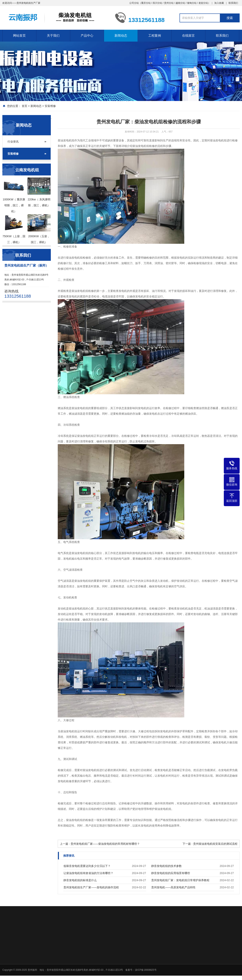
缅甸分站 (192, 3)
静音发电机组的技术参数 (166, 866)
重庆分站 (146, 3)
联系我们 (233, 3)
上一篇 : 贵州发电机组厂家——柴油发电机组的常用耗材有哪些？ (100, 844)
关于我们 (53, 36)
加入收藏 (219, 3)
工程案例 (155, 36)
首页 (25, 106)
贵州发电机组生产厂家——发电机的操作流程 (91, 887)
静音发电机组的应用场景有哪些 (171, 873)
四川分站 (157, 3)
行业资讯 (13, 142)
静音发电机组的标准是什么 (80, 880)
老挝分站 (203, 3)
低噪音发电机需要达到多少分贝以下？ (87, 866)
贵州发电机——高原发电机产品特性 (173, 887)
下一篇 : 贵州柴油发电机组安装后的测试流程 (210, 844)
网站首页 (19, 36)
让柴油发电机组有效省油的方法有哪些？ (88, 873)
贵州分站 (169, 3)
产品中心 (87, 36)
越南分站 (180, 3)
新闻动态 (121, 36)
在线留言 (188, 36)
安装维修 (50, 106)
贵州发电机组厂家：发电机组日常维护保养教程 (180, 880)
